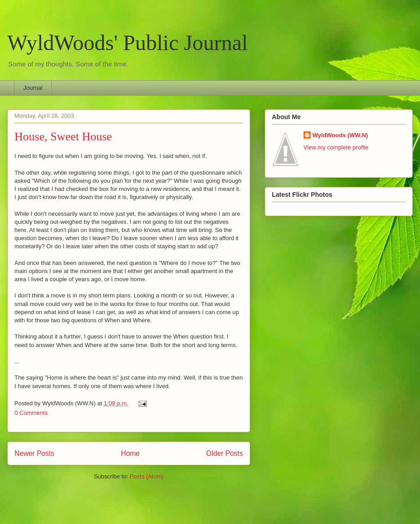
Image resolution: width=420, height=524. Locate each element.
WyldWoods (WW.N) (340, 135)
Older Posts (225, 453)
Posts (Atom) (147, 476)
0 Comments (31, 413)
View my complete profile (336, 147)
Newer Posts (34, 453)
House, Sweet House (63, 137)
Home (131, 453)
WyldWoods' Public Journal (128, 43)
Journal (33, 88)
